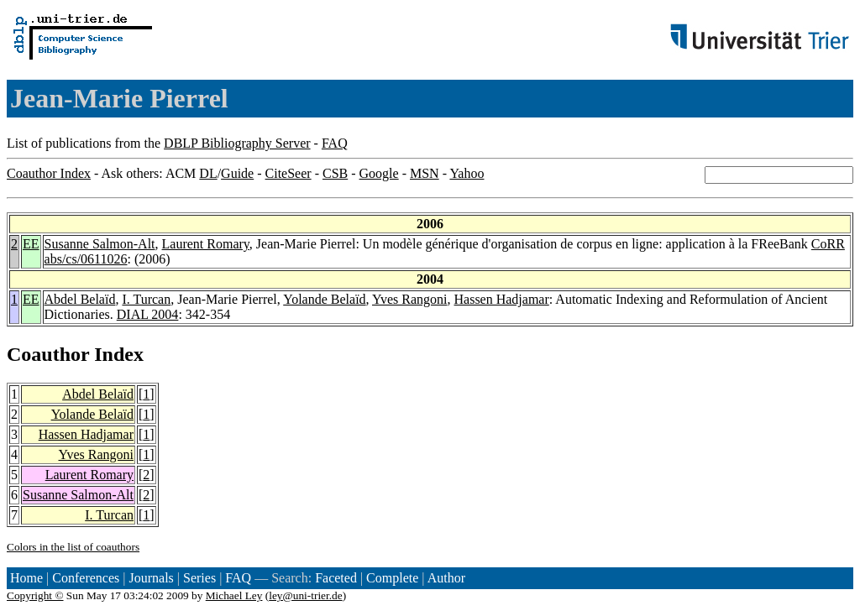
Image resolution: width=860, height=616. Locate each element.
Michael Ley (234, 595)
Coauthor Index (49, 173)
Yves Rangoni (410, 299)
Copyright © (35, 595)
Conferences (86, 578)
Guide (237, 173)
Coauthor (48, 354)
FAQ (335, 143)
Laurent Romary (206, 244)
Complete (392, 578)
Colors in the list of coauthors (73, 547)
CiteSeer (288, 173)
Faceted (336, 578)
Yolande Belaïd (324, 299)
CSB (335, 173)
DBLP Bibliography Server (237, 143)
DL (208, 173)
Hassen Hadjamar (502, 299)
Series (199, 578)
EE (31, 244)
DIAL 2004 (148, 314)
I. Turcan (146, 299)
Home (26, 578)
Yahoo (467, 173)
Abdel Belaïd (80, 299)
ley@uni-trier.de (305, 595)
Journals (151, 578)
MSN (425, 173)
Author (446, 578)
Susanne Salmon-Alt (100, 244)
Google (379, 173)
